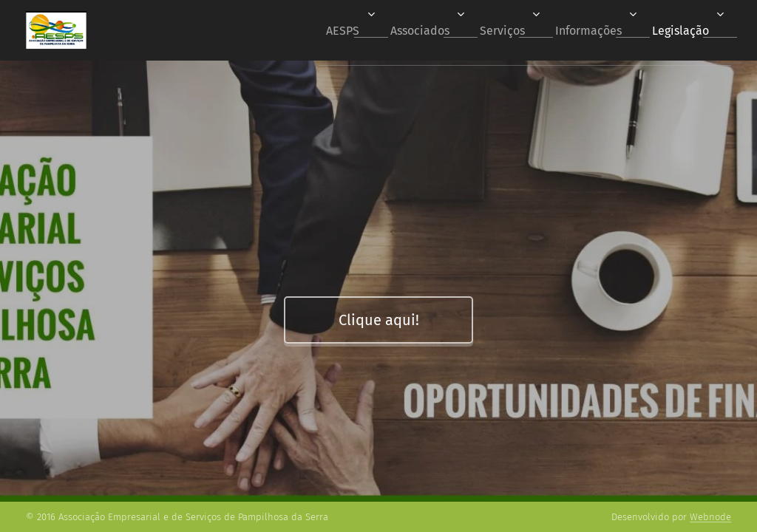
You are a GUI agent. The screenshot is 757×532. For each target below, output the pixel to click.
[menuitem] (320, 30)
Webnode (710, 517)
